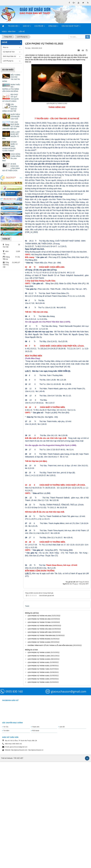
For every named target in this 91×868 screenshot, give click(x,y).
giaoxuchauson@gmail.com (69, 798)
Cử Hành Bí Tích (9, 52)
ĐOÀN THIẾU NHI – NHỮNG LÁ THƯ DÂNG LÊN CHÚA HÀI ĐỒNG (11, 88)
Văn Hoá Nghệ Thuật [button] (71, 27)
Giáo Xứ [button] (27, 27)
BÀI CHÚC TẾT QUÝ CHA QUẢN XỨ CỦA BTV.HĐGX (10, 98)
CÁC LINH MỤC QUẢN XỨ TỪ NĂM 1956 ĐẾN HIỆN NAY (11, 125)
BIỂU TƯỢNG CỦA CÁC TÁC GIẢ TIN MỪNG (11, 78)
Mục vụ (6, 47)
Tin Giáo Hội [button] (14, 27)
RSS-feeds (36, 837)
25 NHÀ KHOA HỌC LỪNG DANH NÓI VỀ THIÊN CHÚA (11, 167)
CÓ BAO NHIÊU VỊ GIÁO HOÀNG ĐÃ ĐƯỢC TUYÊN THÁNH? (10, 146)
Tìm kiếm (6, 837)
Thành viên (36, 833)
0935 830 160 (14, 798)
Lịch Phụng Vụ (8, 61)
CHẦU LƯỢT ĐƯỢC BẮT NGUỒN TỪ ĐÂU (11, 135)
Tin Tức (6, 833)
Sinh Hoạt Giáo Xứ (9, 56)
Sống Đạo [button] (53, 27)
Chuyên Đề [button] (40, 27)
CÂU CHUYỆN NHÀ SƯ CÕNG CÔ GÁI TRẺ (10, 108)
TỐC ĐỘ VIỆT (18, 865)
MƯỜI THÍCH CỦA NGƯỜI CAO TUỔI (15, 117)
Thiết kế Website (7, 865)
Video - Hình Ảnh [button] (9, 32)
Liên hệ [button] (22, 32)
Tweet (27, 712)
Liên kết (62, 833)
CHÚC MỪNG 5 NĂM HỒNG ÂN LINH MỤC (11, 157)
